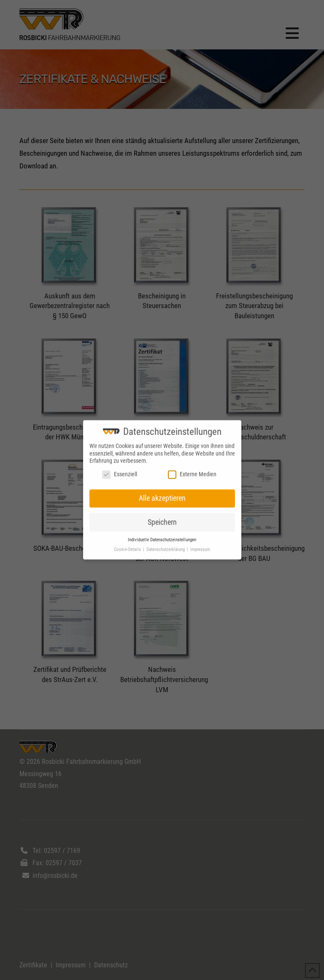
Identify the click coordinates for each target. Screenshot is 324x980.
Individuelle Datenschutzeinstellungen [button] (162, 534)
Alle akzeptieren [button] (162, 492)
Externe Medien (192, 468)
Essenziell (120, 468)
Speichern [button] (162, 516)
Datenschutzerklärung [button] (166, 543)
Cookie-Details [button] (128, 543)
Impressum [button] (200, 543)
